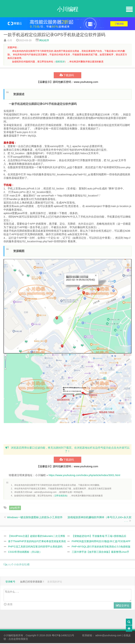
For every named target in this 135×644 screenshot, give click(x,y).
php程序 (15, 509)
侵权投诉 (60, 62)
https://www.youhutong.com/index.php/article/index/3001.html (84, 476)
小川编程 (8, 636)
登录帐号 (10, 583)
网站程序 (44, 41)
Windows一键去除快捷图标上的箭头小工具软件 (35, 518)
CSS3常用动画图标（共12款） (25, 553)
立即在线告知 (61, 497)
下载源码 (67, 76)
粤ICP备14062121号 (63, 636)
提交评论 (123, 607)
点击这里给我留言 (18, 640)
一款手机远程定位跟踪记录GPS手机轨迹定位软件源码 (54, 35)
